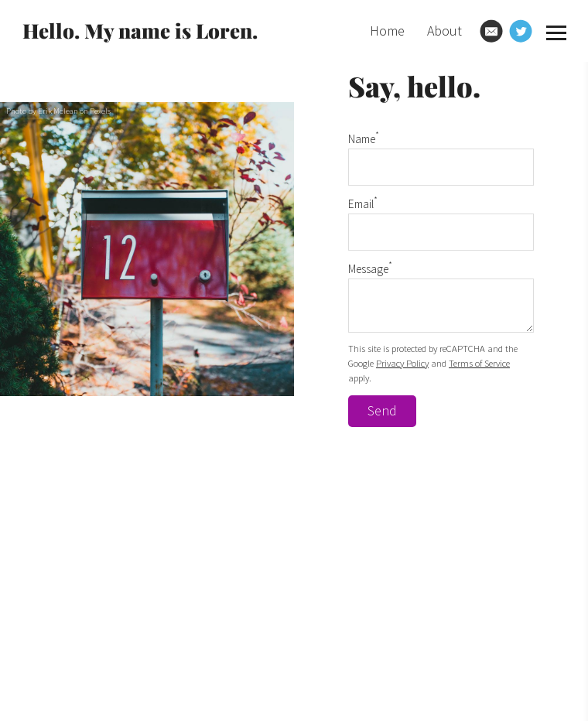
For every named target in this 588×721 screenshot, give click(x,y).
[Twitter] (521, 31)
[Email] (491, 31)
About (444, 31)
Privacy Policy (402, 363)
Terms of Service (479, 363)
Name (364, 139)
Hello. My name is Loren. (140, 31)
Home (387, 31)
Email (363, 204)
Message (370, 269)
